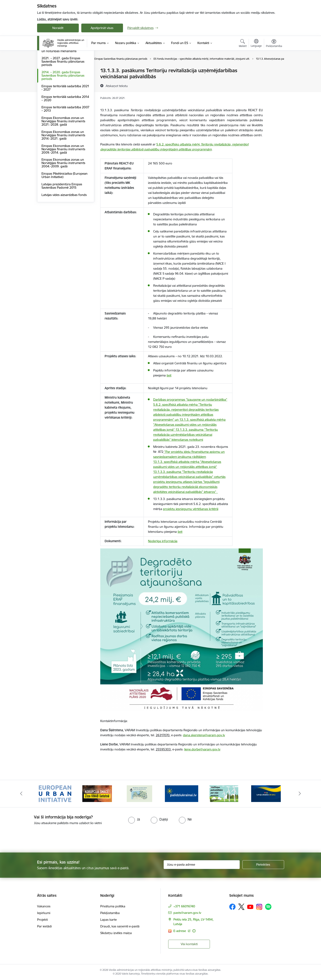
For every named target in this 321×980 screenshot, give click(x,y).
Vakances (44, 906)
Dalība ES (48, 71)
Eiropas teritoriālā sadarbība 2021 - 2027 (65, 133)
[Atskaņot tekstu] (117, 86)
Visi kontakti (189, 944)
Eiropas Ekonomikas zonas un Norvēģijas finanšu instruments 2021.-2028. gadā (63, 166)
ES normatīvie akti (54, 78)
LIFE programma (53, 85)
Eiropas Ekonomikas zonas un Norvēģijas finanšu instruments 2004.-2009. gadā (63, 208)
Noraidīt (58, 28)
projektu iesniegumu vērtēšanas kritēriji (191, 509)
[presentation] (35, 837)
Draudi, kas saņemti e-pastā (120, 926)
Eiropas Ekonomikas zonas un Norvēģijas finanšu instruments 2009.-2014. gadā (63, 194)
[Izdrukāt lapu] (274, 69)
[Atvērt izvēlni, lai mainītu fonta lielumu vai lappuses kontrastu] (274, 44)
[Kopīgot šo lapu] (274, 79)
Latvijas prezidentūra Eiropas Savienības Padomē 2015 (62, 231)
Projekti (42, 920)
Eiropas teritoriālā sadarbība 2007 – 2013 (65, 154)
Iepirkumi (44, 913)
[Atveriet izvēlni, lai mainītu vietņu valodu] (256, 44)
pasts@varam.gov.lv (187, 913)
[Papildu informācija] (194, 931)
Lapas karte (108, 920)
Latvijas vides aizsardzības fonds (64, 240)
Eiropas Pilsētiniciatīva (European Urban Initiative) (65, 220)
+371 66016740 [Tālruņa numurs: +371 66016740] (184, 906)
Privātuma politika (113, 906)
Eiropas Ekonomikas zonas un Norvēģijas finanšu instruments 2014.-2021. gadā (63, 180)
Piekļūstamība (110, 913)
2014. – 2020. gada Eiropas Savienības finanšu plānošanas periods (63, 120)
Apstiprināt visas (102, 28)
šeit (169, 375)
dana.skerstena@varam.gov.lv (204, 735)
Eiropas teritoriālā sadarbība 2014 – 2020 (65, 143)
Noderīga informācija (163, 541)
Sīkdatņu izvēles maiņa (116, 933)
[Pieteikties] (263, 865)
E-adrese (180, 931)
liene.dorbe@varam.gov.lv (202, 749)
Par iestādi (44, 926)
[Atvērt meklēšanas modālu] (243, 44)
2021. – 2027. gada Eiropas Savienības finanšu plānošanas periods (63, 107)
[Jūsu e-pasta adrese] (202, 865)
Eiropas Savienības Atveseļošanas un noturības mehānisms (65, 94)
